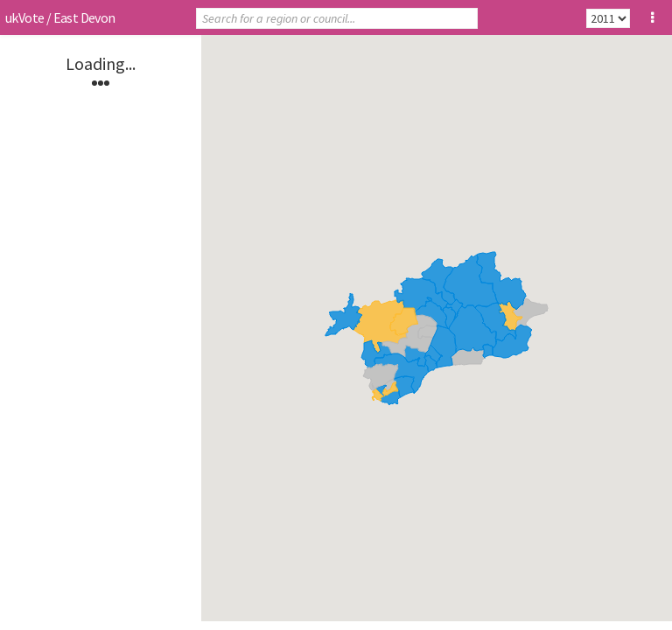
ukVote (24, 17)
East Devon (84, 17)
